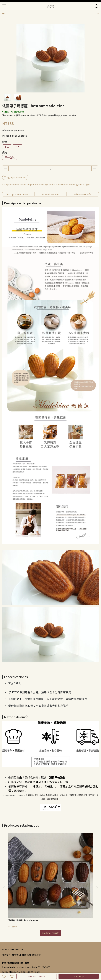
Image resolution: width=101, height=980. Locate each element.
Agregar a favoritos (15, 177)
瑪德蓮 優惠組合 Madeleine (23, 876)
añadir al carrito (37, 976)
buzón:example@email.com (17, 937)
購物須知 (16, 911)
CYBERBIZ (65, 968)
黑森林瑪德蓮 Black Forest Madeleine (67, 878)
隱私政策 (36, 911)
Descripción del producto (18, 194)
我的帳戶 (7, 911)
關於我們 (26, 911)
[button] (97, 866)
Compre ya (78, 976)
